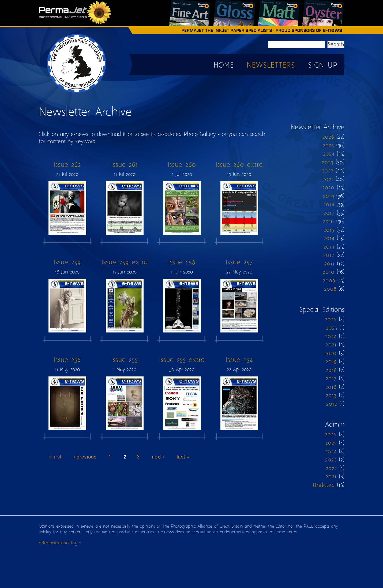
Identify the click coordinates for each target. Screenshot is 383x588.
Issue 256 (67, 360)
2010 (329, 272)
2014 (329, 238)
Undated (324, 485)
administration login (60, 543)
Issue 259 (67, 263)
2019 (328, 196)
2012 (329, 255)
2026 (328, 137)
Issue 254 (239, 360)
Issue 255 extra (182, 360)
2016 (328, 222)
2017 (329, 213)
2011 (330, 264)
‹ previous (85, 457)
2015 (329, 230)
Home (224, 66)
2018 (329, 205)
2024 (329, 154)
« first (55, 457)
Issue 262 (67, 165)
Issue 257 (239, 263)
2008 (330, 289)
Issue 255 (125, 360)
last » (183, 457)
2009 (329, 281)
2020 (328, 188)
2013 (329, 247)
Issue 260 (182, 165)
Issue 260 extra (239, 165)
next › (158, 457)
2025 (328, 146)
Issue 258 (182, 263)
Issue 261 (125, 165)
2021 (328, 180)
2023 (328, 163)
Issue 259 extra (125, 263)
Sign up (323, 66)
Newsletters (271, 66)
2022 (328, 171)
